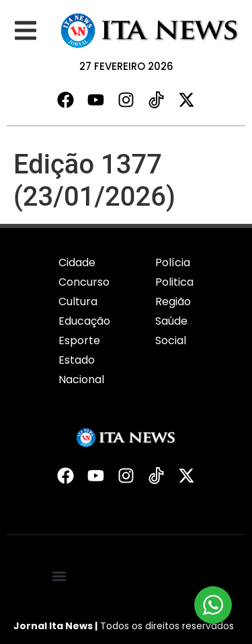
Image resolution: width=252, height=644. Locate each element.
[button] (25, 31)
